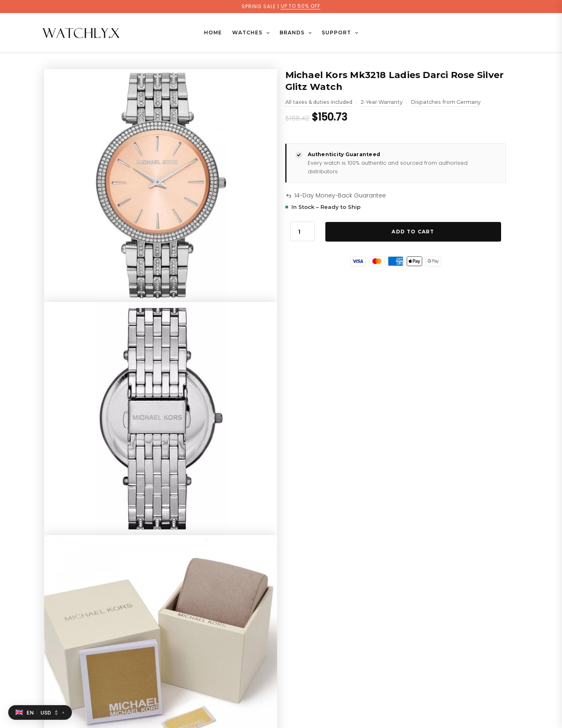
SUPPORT (339, 33)
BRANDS (295, 33)
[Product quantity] (302, 231)
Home (214, 32)
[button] (266, 33)
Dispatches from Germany (446, 103)
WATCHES (251, 33)
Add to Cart (413, 232)
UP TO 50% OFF (300, 6)
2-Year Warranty (382, 103)
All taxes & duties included (319, 103)
